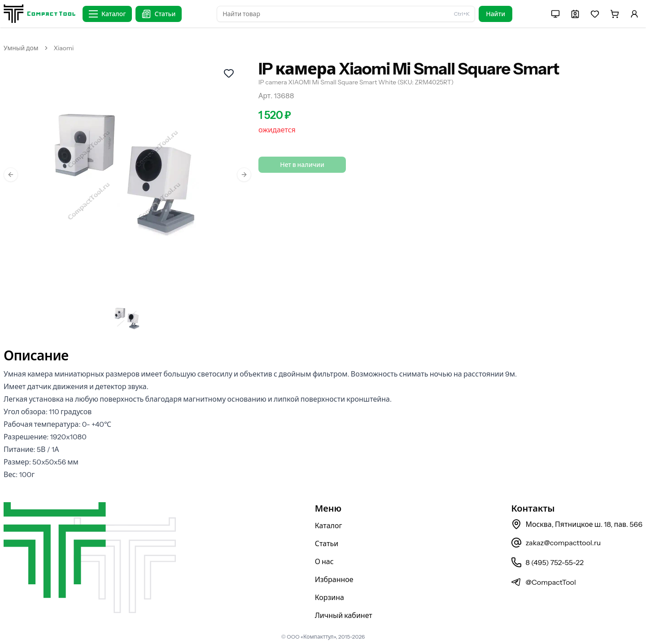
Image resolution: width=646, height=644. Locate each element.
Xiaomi (64, 48)
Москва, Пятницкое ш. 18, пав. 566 (577, 524)
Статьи (327, 543)
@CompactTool (543, 582)
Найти (495, 14)
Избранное (334, 579)
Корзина (330, 597)
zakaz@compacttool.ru (556, 543)
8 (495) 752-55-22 (547, 562)
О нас (324, 561)
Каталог (329, 526)
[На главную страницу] (39, 14)
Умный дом (21, 48)
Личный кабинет (344, 615)
